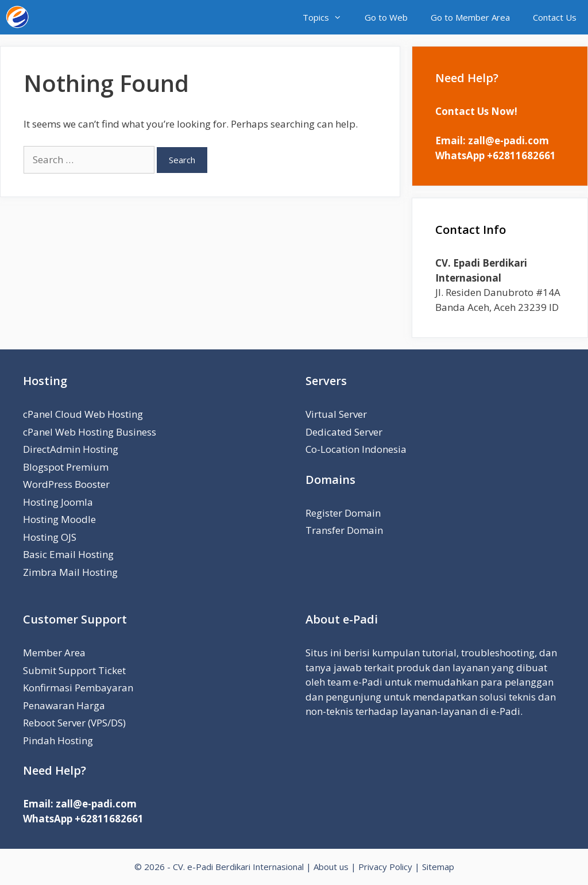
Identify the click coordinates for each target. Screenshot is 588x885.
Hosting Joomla (58, 502)
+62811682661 (521, 155)
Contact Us (555, 17)
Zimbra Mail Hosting (70, 572)
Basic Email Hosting (68, 554)
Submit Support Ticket (74, 670)
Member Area (54, 653)
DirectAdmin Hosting (71, 449)
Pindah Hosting (58, 740)
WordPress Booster (66, 484)
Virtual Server (336, 414)
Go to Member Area (470, 17)
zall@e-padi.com (508, 141)
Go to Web (386, 17)
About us (331, 867)
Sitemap (438, 867)
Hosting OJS (50, 537)
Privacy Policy (385, 867)
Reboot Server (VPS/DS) (74, 723)
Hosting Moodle (59, 519)
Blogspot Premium (66, 467)
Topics (328, 17)
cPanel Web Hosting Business (90, 432)
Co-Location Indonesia (356, 449)
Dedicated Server (344, 432)
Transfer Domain (344, 530)
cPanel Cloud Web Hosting (83, 414)
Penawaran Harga (64, 705)
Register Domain (343, 513)
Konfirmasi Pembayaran (78, 688)
